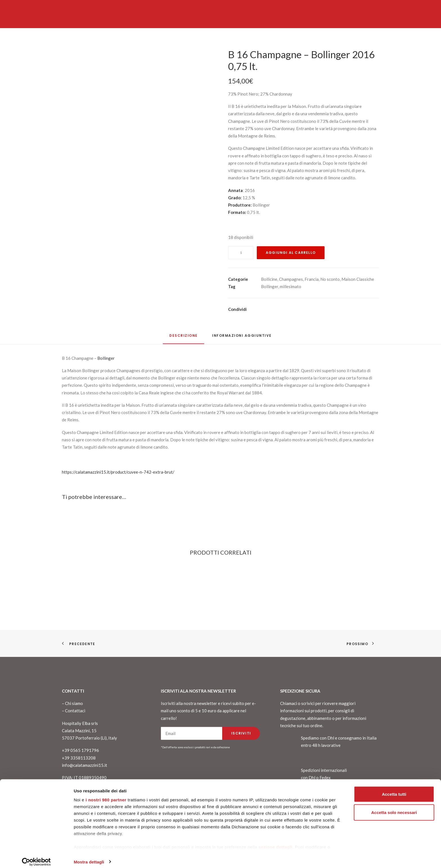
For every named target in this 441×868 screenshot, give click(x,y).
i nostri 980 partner (106, 795)
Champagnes (291, 279)
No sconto (330, 279)
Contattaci (75, 711)
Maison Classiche (358, 279)
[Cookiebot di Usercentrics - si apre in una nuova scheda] (36, 857)
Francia (312, 279)
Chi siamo (74, 703)
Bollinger (270, 286)
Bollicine (269, 279)
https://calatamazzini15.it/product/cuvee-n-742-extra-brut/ (118, 472)
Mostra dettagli (89, 857)
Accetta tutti (394, 789)
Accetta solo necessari (394, 808)
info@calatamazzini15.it (85, 765)
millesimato (291, 286)
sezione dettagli (275, 842)
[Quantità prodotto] (241, 253)
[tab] (242, 338)
